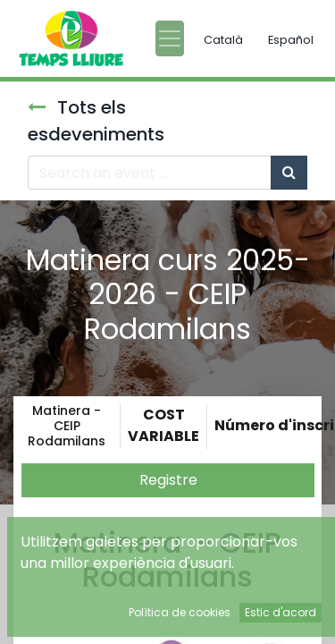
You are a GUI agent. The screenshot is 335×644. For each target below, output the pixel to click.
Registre (168, 480)
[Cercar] (289, 173)
